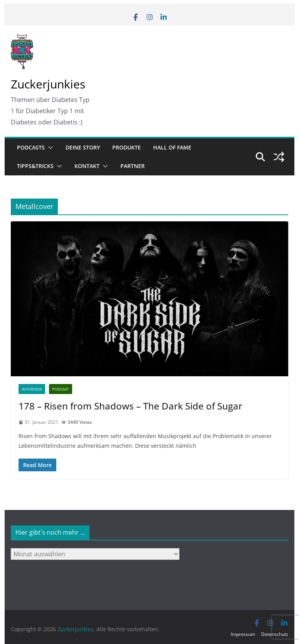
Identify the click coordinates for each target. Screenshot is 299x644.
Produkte (127, 147)
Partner (133, 166)
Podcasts (31, 147)
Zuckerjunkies (48, 84)
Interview (32, 389)
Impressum (243, 634)
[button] (49, 148)
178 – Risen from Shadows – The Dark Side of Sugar (130, 406)
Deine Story (83, 147)
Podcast (61, 389)
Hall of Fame (172, 147)
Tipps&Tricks (35, 166)
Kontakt (87, 166)
